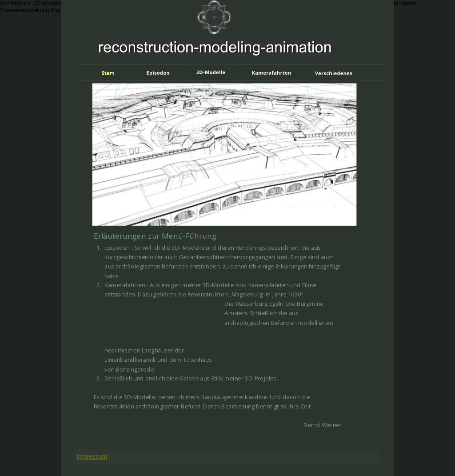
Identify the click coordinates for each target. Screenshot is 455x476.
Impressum (92, 456)
